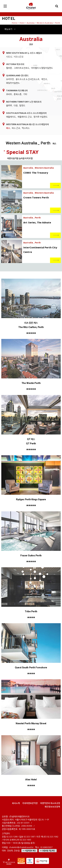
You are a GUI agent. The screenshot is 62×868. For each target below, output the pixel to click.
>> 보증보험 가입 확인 (47, 851)
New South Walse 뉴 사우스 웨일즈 (24, 53)
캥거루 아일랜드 (41, 117)
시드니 (9, 57)
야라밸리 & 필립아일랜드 (42, 68)
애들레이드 (11, 117)
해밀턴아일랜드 (13, 83)
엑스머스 (26, 128)
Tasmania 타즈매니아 (17, 90)
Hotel (22, 23)
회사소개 (16, 803)
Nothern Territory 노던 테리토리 (24, 102)
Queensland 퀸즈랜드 (17, 75)
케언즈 (44, 79)
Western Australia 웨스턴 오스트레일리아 (28, 124)
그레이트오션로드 (22, 68)
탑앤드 (22, 105)
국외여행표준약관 (30, 803)
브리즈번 (10, 79)
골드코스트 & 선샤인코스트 (28, 79)
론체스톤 (18, 94)
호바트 (9, 94)
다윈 (16, 105)
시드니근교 (19, 57)
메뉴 (10, 29)
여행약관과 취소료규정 (50, 803)
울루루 (9, 105)
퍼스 (8, 128)
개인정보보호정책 (52, 807)
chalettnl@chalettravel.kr (21, 847)
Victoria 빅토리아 (15, 64)
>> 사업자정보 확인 (29, 851)
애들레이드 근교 (25, 117)
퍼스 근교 (16, 128)
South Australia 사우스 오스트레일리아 (26, 113)
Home (15, 23)
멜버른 (9, 68)
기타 (25, 94)
